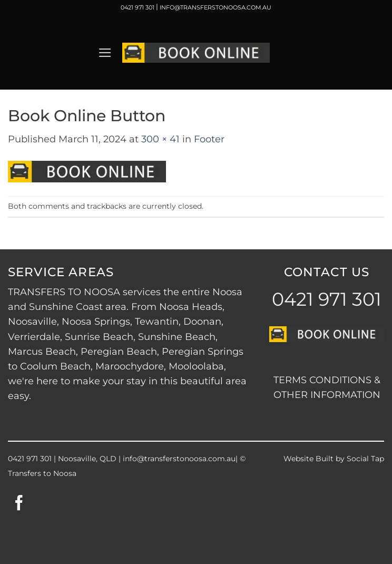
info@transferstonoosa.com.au (179, 459)
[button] (105, 53)
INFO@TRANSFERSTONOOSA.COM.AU (215, 8)
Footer (209, 139)
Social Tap (365, 459)
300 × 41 (160, 139)
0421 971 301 (138, 8)
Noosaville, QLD (87, 459)
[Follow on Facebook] (19, 504)
